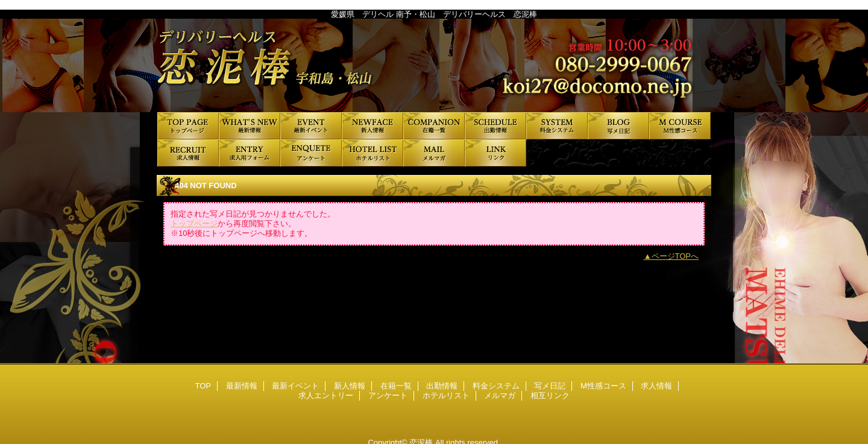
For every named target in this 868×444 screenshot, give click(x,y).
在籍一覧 (434, 126)
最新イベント (311, 126)
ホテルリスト (373, 153)
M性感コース (680, 126)
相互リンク (495, 153)
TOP (188, 126)
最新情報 (250, 126)
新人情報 (373, 126)
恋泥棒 (434, 65)
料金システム (557, 126)
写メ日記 (618, 126)
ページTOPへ (675, 256)
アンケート (311, 153)
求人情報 (188, 153)
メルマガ (434, 153)
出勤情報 (495, 126)
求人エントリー (250, 153)
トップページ (194, 224)
